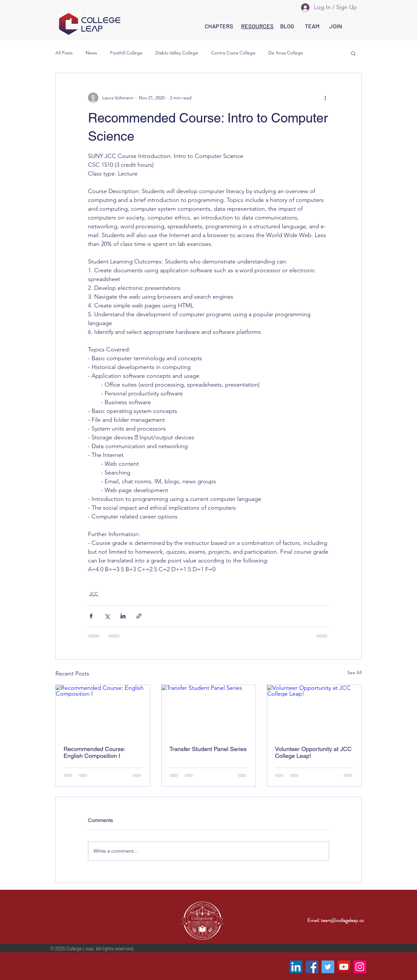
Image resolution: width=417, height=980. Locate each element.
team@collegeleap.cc (342, 920)
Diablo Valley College (177, 53)
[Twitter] (328, 967)
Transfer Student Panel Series (208, 749)
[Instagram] (360, 967)
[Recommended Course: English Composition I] (103, 711)
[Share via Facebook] (91, 616)
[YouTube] (344, 967)
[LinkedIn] (296, 967)
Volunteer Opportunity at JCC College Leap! (313, 752)
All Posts (64, 53)
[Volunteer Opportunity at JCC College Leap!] (314, 711)
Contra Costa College (233, 53)
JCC (94, 594)
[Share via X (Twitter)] (107, 616)
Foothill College (126, 53)
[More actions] (325, 98)
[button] (257, 26)
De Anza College (286, 53)
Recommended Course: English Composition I (94, 752)
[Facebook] (312, 967)
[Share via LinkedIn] (123, 616)
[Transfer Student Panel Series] (209, 711)
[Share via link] (139, 616)
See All (354, 673)
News (91, 53)
